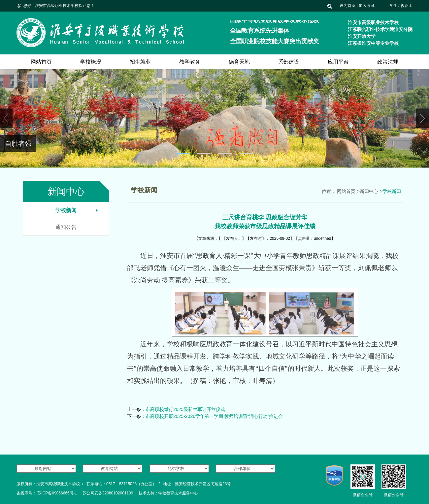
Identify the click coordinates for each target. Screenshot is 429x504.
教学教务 (190, 62)
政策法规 (388, 62)
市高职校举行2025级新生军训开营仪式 (185, 409)
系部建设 (289, 62)
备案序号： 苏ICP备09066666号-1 (47, 493)
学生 (393, 6)
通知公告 (66, 227)
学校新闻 (66, 210)
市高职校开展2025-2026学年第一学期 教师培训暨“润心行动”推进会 (214, 416)
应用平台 (338, 62)
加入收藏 (367, 6)
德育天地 (239, 62)
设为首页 (347, 6)
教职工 (407, 6)
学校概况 (91, 62)
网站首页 (41, 62)
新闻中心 (369, 191)
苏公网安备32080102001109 (108, 493)
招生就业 (140, 62)
